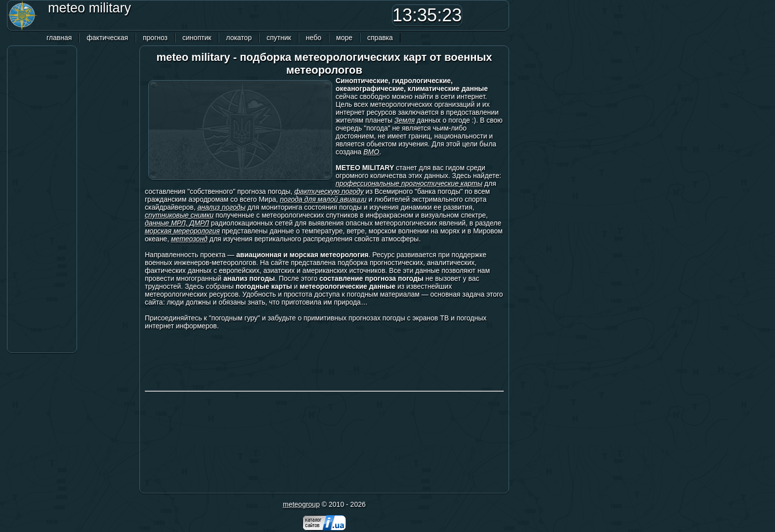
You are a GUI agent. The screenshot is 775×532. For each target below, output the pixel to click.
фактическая (107, 38)
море (344, 38)
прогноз (155, 38)
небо (314, 38)
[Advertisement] (247, 15)
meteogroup (301, 504)
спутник (279, 38)
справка (380, 38)
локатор (239, 38)
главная (59, 38)
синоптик (197, 38)
